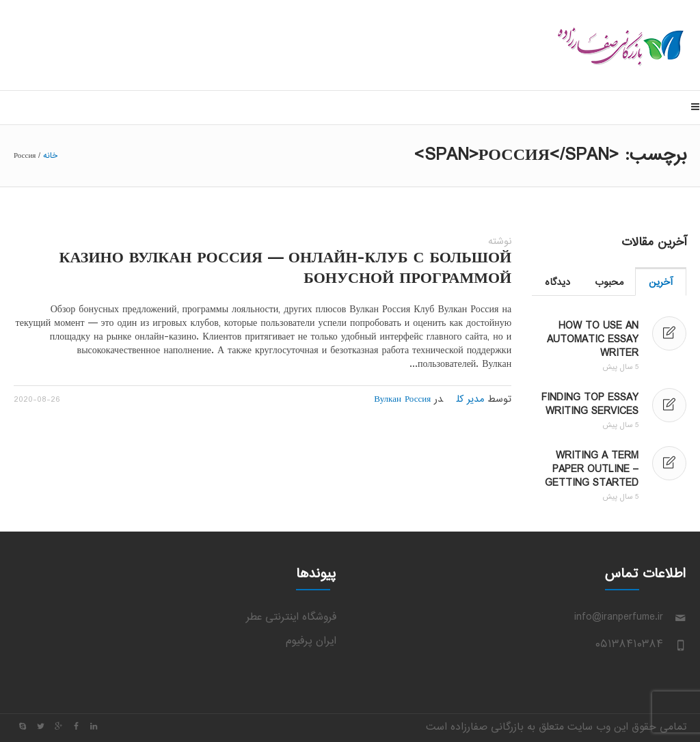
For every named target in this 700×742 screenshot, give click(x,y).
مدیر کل (470, 400)
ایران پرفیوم (311, 641)
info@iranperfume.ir (619, 617)
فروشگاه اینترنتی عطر (291, 617)
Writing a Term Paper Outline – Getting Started (592, 470)
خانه (50, 156)
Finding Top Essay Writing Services (590, 405)
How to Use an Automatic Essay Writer (593, 340)
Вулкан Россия (402, 400)
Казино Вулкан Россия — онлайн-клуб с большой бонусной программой (286, 269)
